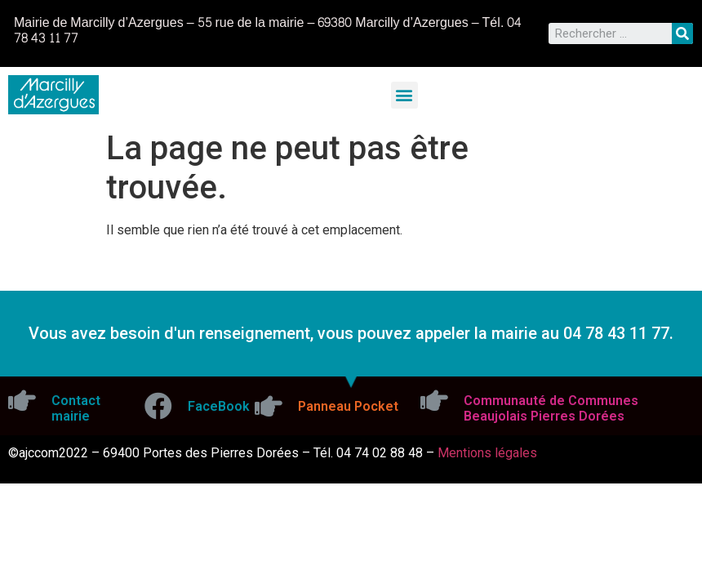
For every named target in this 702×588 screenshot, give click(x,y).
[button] (404, 95)
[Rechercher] (682, 33)
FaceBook (219, 406)
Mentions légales (487, 453)
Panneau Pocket (348, 406)
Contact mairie (76, 408)
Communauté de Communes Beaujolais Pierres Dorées (551, 408)
